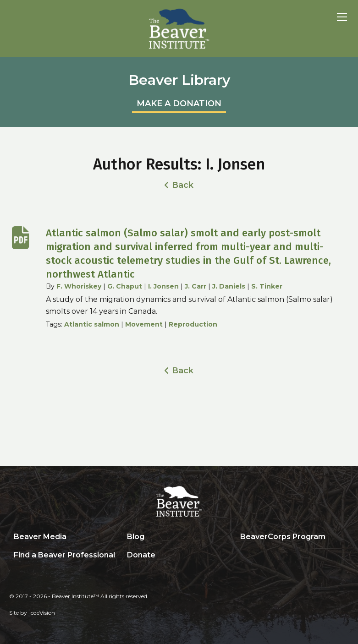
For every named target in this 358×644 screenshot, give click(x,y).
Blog (136, 537)
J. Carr (196, 286)
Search (242, 556)
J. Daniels (229, 286)
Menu (342, 17)
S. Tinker (267, 286)
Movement (144, 324)
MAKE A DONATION (179, 104)
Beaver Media (40, 537)
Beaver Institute (179, 29)
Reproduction (193, 324)
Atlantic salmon (92, 324)
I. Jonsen (163, 286)
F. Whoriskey (79, 286)
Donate (141, 555)
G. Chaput (125, 286)
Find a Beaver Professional (64, 555)
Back (183, 185)
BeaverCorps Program (283, 537)
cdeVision (43, 613)
